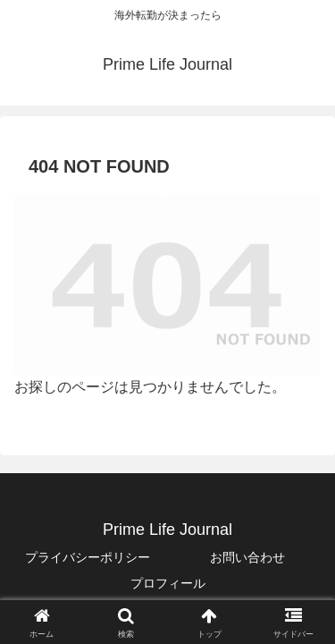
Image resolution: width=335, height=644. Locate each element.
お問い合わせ (247, 557)
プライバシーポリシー (88, 557)
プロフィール (168, 583)
